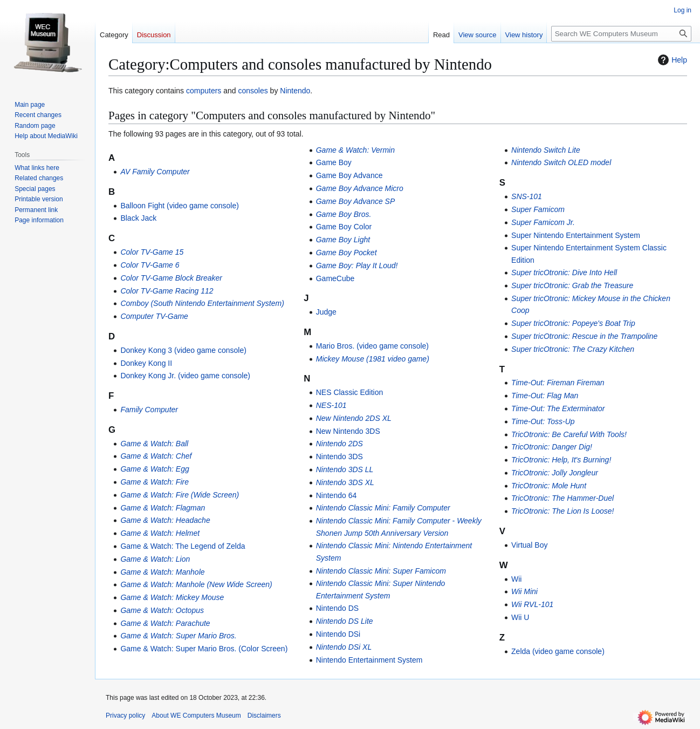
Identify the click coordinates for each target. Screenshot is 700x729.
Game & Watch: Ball (154, 444)
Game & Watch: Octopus (162, 610)
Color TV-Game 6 (150, 265)
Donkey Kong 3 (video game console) (183, 350)
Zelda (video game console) (558, 651)
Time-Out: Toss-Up (543, 421)
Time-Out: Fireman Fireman (558, 383)
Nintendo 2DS (339, 444)
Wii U (520, 617)
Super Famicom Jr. (543, 222)
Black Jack (138, 218)
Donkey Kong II (146, 363)
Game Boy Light (343, 240)
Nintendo (295, 91)
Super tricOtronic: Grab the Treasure (572, 285)
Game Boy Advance (349, 175)
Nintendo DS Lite (345, 621)
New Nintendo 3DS (348, 431)
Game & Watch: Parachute (165, 623)
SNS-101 (527, 196)
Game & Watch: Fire (155, 482)
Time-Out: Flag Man (545, 396)
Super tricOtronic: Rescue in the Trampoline (584, 336)
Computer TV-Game (154, 316)
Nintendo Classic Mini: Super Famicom (381, 571)
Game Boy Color (344, 227)
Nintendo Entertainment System (369, 660)
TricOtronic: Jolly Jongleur (555, 473)
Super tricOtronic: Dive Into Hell (564, 272)
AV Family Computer (155, 172)
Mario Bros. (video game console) (372, 346)
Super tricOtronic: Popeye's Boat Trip (573, 323)
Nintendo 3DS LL (345, 469)
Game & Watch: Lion (155, 559)
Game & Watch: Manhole (162, 572)
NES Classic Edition (350, 392)
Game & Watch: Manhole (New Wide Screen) (196, 584)
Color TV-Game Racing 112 (167, 291)
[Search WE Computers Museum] (621, 34)
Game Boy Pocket (346, 253)
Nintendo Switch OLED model (561, 162)
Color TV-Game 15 (152, 252)
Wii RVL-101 (532, 604)
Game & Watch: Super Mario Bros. (178, 636)
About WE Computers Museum (196, 716)
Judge (326, 312)
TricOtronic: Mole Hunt (549, 486)
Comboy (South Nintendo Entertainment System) (202, 303)
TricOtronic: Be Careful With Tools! (569, 434)
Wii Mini (524, 591)
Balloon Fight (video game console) (179, 206)
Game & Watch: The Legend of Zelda (183, 546)
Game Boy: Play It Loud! (357, 265)
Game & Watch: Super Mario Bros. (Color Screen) (204, 649)
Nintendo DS (337, 608)
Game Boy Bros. (344, 214)
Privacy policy (125, 716)
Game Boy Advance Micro (360, 188)
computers (204, 91)
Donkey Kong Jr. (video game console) (185, 376)
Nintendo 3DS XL (345, 482)
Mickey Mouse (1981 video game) (373, 359)
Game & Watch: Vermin (355, 150)
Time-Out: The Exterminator (558, 408)
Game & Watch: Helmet (160, 533)
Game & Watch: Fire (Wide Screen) (180, 495)
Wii (516, 579)
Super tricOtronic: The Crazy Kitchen (573, 349)
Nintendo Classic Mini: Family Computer (383, 508)
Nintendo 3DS (339, 457)
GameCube (335, 278)
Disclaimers (264, 716)
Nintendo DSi (338, 634)
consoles (253, 91)
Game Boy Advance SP (356, 201)
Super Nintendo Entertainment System (576, 235)
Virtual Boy (529, 545)
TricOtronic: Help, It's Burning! (561, 460)
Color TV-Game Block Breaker (171, 278)
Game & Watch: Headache (165, 520)
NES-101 (331, 405)
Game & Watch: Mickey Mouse (172, 597)
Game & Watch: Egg (155, 469)
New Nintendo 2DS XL (354, 418)
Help (671, 60)
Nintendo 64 (337, 495)
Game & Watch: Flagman (163, 508)
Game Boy (334, 162)
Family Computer (149, 410)
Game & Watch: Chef (156, 456)
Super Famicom (538, 209)
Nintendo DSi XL (344, 647)
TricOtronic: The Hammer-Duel (562, 498)
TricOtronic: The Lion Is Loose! (562, 511)
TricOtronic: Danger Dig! (552, 447)
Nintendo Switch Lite (546, 150)
